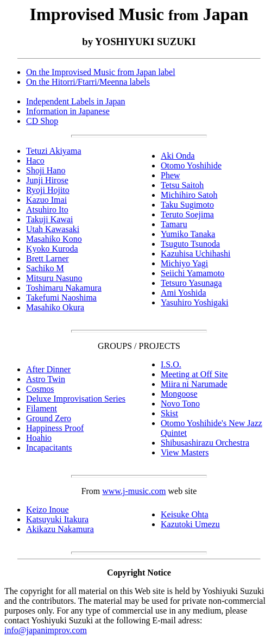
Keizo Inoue (48, 509)
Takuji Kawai (49, 219)
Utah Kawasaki (53, 229)
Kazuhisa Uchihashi (195, 254)
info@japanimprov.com (46, 630)
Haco (35, 161)
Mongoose (179, 394)
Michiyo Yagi (184, 263)
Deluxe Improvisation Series (76, 399)
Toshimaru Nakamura (64, 288)
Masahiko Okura (55, 307)
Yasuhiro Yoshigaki (195, 302)
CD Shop (42, 121)
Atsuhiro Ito (47, 210)
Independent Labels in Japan (76, 101)
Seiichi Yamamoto (192, 273)
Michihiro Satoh (189, 195)
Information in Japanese (68, 111)
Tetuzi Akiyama (54, 151)
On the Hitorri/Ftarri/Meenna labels (88, 82)
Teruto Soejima (187, 214)
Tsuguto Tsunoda (190, 244)
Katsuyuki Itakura (57, 519)
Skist (169, 413)
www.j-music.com (134, 491)
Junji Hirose (47, 180)
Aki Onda (178, 156)
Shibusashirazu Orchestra (205, 443)
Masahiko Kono (54, 239)
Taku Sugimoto (187, 205)
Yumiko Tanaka (188, 234)
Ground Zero (49, 418)
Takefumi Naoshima (61, 298)
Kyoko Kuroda (52, 249)
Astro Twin (46, 379)
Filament (42, 408)
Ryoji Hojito (48, 190)
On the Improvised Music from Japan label (101, 72)
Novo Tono (180, 404)
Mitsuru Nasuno (54, 278)
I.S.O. (171, 364)
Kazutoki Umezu (190, 524)
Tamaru (174, 224)
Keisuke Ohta (185, 514)
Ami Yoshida (184, 293)
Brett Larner (48, 258)
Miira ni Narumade (194, 384)
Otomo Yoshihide (191, 165)
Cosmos (40, 389)
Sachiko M (45, 268)
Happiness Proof (55, 428)
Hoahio (39, 438)
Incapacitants (49, 448)
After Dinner (48, 369)
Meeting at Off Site (194, 374)
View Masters (185, 452)
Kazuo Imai (46, 200)
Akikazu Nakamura (60, 529)
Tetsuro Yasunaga (191, 283)
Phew (170, 175)
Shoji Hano (46, 170)
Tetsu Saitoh (182, 185)
